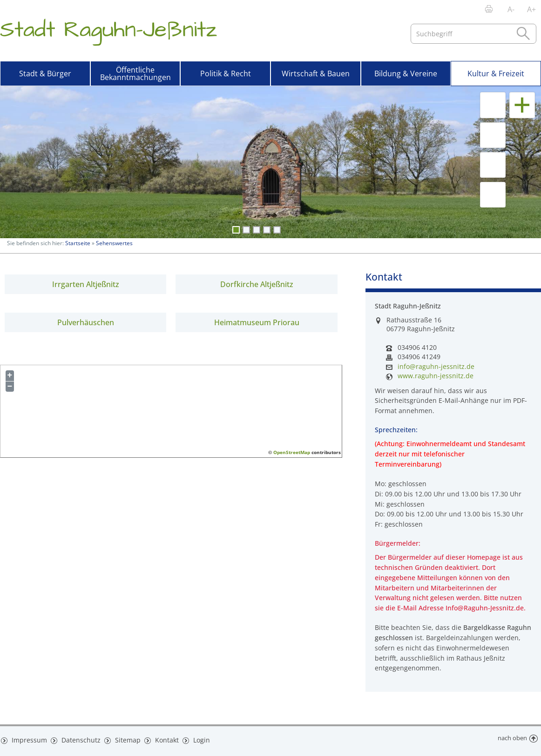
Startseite (78, 243)
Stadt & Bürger (45, 74)
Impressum (27, 738)
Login (194, 738)
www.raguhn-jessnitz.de (436, 376)
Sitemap (121, 738)
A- (511, 9)
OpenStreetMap (292, 452)
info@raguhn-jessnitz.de (436, 367)
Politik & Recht (226, 74)
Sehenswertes (114, 243)
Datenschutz (76, 738)
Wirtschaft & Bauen (316, 74)
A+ (531, 9)
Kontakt (159, 738)
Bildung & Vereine (406, 74)
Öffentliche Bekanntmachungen (135, 74)
